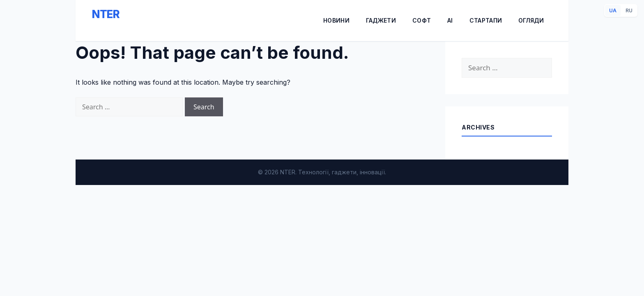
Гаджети (381, 20)
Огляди (531, 20)
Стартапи (486, 20)
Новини (336, 20)
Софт (422, 20)
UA (613, 10)
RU (629, 10)
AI (450, 20)
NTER (106, 14)
